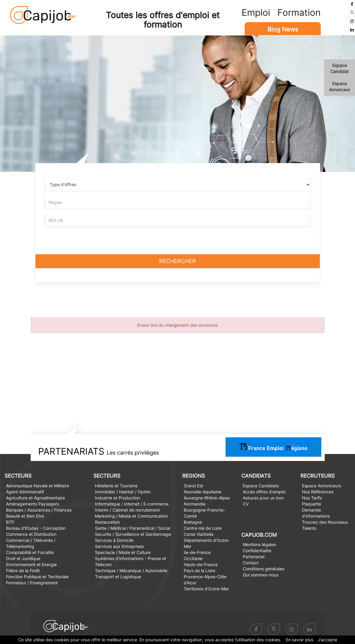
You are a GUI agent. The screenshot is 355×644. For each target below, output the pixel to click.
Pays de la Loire (199, 571)
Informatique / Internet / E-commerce (132, 504)
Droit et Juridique (23, 558)
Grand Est (193, 486)
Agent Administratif (25, 492)
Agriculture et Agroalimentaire (35, 498)
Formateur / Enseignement (32, 583)
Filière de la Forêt (23, 571)
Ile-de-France (197, 552)
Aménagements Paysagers (33, 504)
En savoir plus (300, 640)
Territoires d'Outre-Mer (206, 589)
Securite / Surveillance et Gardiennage (133, 534)
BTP (10, 522)
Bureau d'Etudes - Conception (36, 528)
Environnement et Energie (31, 564)
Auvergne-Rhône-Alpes (207, 498)
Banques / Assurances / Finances (39, 510)
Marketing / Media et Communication (131, 516)
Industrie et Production (117, 498)
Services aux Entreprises (119, 546)
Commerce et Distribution (31, 534)
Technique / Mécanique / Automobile (131, 571)
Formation (299, 12)
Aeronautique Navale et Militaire (38, 486)
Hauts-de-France (201, 564)
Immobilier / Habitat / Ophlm (123, 492)
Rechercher (177, 261)
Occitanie (193, 558)
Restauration (107, 522)
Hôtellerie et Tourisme (116, 486)
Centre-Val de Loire (203, 528)
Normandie (195, 504)
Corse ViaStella (199, 534)
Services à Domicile (114, 540)
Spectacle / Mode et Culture (123, 552)
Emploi (256, 12)
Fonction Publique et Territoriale (37, 577)
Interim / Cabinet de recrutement (127, 510)
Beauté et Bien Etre (25, 516)
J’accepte (327, 640)
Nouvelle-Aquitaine (203, 492)
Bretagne (193, 522)
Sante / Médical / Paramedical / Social (132, 528)
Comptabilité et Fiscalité (30, 552)
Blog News (283, 29)
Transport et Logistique (118, 577)
